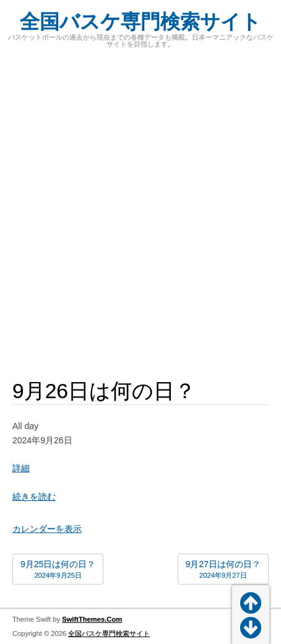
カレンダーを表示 (47, 529)
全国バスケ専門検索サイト (140, 22)
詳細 (21, 468)
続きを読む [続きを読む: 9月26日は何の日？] (34, 497)
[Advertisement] (140, 207)
